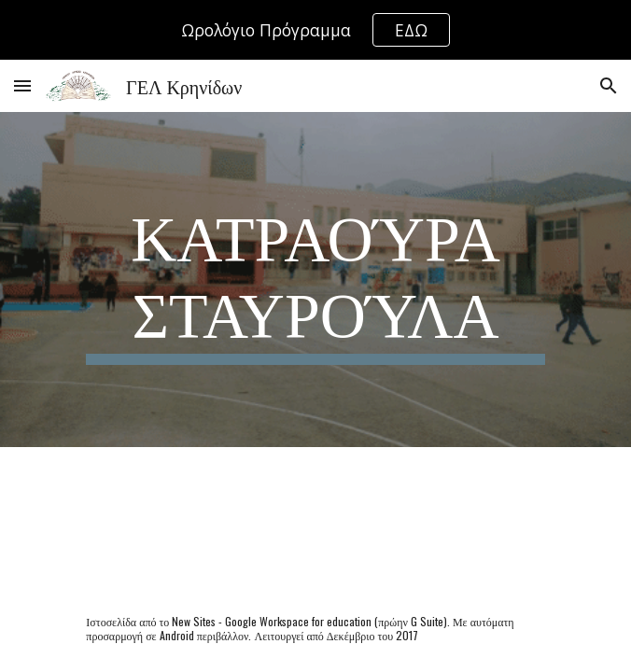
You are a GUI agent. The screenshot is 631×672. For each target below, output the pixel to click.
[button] (22, 85)
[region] (315, 30)
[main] (315, 280)
